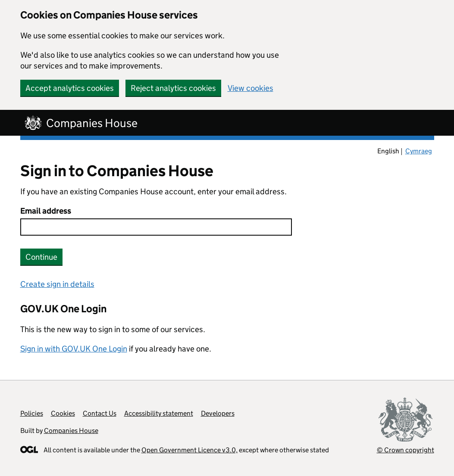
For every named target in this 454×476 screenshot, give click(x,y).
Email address (46, 211)
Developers (218, 413)
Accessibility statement (159, 413)
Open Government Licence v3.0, (189, 450)
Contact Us (100, 413)
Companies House (71, 431)
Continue (41, 257)
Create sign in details (57, 284)
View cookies (250, 88)
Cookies (63, 413)
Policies (32, 413)
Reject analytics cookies (173, 88)
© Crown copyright (405, 450)
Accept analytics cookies (70, 88)
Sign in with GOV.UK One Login (74, 349)
